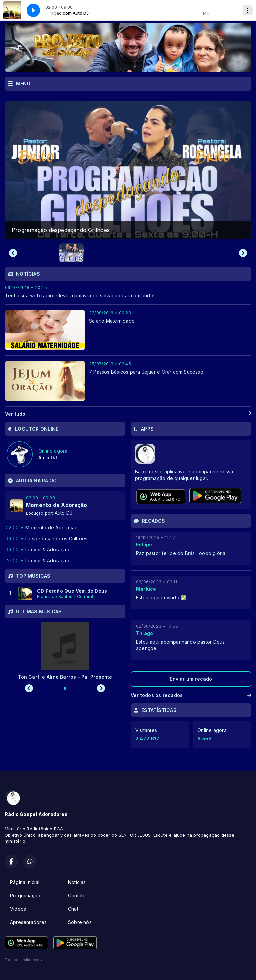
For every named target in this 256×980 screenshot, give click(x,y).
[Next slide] (243, 253)
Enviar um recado (191, 679)
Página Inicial (25, 882)
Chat (73, 909)
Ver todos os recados (191, 695)
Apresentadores (28, 922)
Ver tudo (128, 414)
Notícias (77, 882)
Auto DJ (63, 513)
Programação (25, 895)
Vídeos (18, 909)
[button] (71, 253)
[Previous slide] (13, 253)
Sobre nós (80, 922)
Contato (77, 895)
